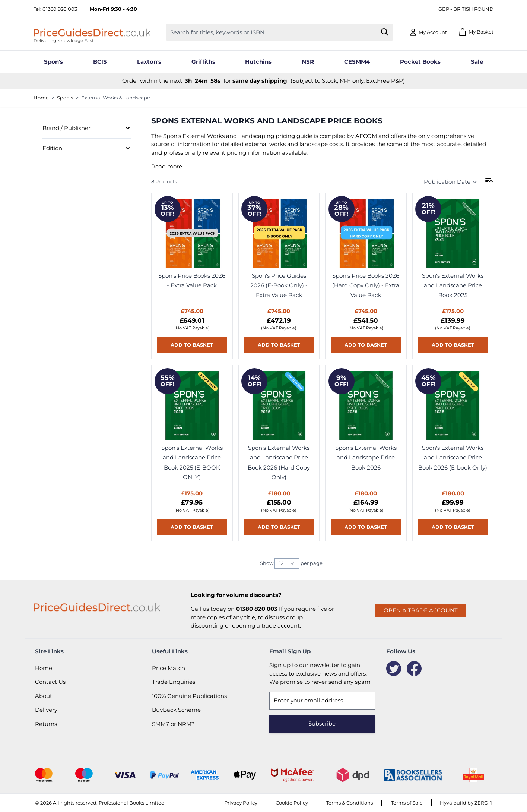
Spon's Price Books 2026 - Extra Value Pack (192, 280)
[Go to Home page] (92, 32)
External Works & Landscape (116, 98)
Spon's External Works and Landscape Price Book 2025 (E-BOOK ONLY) (192, 462)
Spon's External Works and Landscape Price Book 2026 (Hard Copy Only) (279, 462)
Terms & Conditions (350, 803)
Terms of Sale (407, 803)
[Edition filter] (87, 148)
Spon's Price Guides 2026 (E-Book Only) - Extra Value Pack (279, 285)
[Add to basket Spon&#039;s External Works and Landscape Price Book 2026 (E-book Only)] (453, 527)
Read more (167, 166)
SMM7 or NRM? (173, 724)
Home (41, 98)
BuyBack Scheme (176, 710)
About (44, 696)
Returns (46, 724)
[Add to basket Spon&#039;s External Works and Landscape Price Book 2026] (366, 527)
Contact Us (50, 682)
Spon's (65, 98)
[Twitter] (394, 669)
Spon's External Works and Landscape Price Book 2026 (366, 458)
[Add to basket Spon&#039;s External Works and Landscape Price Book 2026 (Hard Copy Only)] (279, 527)
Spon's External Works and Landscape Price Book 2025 (453, 285)
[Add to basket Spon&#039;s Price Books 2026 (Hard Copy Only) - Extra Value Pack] (366, 345)
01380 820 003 (60, 9)
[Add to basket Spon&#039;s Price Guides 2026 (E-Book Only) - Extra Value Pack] (279, 345)
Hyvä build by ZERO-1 (466, 803)
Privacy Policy (241, 803)
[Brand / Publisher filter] (87, 129)
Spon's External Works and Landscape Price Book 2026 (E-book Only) (453, 458)
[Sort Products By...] (450, 182)
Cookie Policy (292, 803)
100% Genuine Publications (189, 696)
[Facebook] (414, 669)
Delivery (46, 710)
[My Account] (428, 32)
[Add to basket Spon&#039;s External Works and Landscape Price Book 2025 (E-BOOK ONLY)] (192, 527)
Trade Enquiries (174, 682)
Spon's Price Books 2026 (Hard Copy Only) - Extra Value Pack (366, 285)
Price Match (169, 668)
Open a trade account (421, 610)
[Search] (385, 32)
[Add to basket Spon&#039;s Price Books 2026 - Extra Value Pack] (192, 345)
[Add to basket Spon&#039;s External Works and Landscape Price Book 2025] (453, 345)
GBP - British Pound (466, 9)
